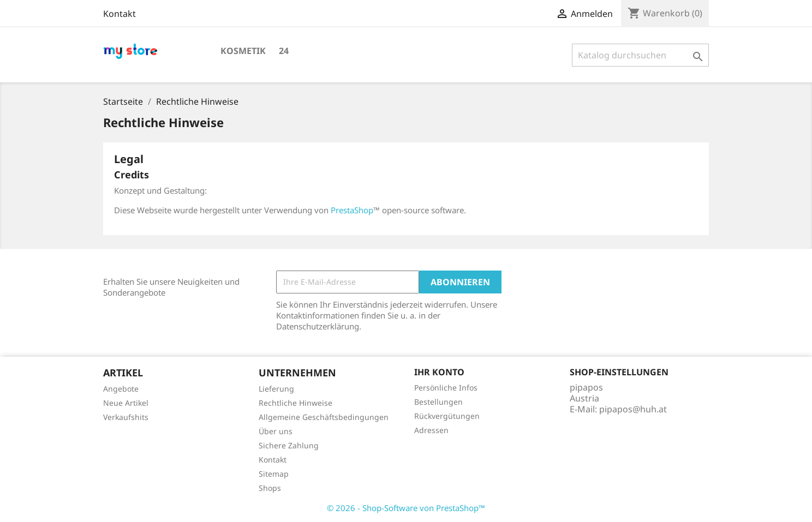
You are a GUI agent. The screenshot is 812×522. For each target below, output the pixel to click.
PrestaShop (352, 210)
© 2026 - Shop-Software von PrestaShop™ (406, 508)
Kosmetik (243, 51)
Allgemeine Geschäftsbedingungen (324, 417)
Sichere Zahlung (289, 445)
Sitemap (274, 474)
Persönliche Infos (446, 388)
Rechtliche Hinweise (295, 403)
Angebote (121, 389)
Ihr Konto (439, 372)
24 (284, 51)
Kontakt (120, 14)
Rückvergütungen (447, 416)
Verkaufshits (126, 417)
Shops (270, 488)
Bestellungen (438, 402)
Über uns (276, 431)
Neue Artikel (126, 403)
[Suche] (640, 55)
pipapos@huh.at (633, 409)
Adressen (431, 430)
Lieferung (276, 389)
